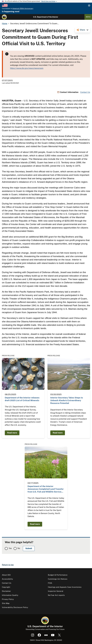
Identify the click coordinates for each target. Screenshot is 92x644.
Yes (10, 548)
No (19, 548)
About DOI (6, 575)
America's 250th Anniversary (23, 9)
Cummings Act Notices (58, 579)
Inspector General (56, 591)
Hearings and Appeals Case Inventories (65, 587)
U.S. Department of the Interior (46, 17)
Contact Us (85, 92)
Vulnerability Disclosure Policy (15, 607)
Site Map (6, 603)
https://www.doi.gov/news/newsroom (27, 68)
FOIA (50, 583)
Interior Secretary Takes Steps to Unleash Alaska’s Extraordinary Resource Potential (67, 400)
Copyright (6, 587)
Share (82, 30)
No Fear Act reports (56, 595)
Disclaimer (6, 591)
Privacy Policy (8, 599)
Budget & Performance (58, 575)
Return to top (8, 565)
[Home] (4, 17)
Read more (12, 433)
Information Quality (10, 595)
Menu (88, 17)
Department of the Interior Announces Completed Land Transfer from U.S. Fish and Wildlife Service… (46, 489)
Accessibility (7, 579)
